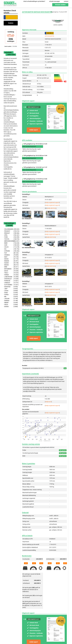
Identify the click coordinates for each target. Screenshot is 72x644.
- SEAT (11, 257)
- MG (11, 297)
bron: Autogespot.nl (27, 277)
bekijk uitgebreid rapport (52, 202)
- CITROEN (11, 251)
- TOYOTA (11, 239)
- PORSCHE (11, 281)
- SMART (11, 303)
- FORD (11, 237)
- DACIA (11, 271)
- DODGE (11, 307)
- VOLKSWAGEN (11, 229)
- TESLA (11, 273)
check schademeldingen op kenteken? (34, 1)
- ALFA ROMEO (11, 285)
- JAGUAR (11, 299)
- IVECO (11, 305)
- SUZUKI (11, 263)
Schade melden (60, 5)
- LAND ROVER (11, 277)
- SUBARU (11, 301)
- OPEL (11, 235)
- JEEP (11, 289)
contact (66, 1)
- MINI (11, 267)
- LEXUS (11, 291)
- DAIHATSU (11, 287)
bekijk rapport (34, 130)
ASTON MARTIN (49, 36)
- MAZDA (11, 265)
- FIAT (11, 253)
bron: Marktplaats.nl (27, 219)
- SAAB (11, 293)
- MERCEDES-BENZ (11, 241)
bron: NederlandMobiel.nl (28, 248)
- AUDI (11, 245)
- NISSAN (11, 261)
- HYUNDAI (11, 255)
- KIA (11, 249)
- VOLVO (11, 247)
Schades (10, 4)
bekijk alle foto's (52, 208)
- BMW (11, 243)
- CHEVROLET (11, 279)
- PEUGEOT (11, 231)
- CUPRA (11, 295)
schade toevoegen (55, 1)
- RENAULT (11, 233)
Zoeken (11, 23)
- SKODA (11, 259)
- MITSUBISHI (11, 269)
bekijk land (48, 402)
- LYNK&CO (11, 283)
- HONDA (11, 275)
